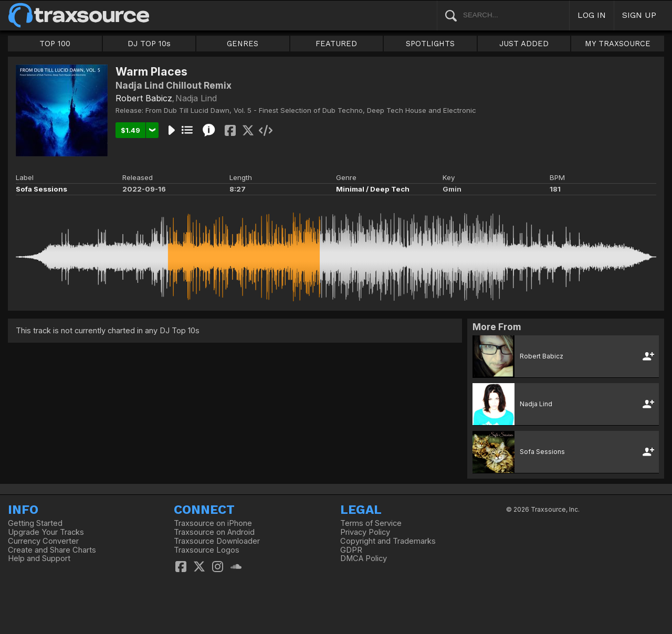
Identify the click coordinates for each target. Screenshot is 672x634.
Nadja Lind (196, 98)
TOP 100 (55, 44)
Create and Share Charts (52, 550)
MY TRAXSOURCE (618, 44)
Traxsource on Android (214, 532)
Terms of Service (371, 523)
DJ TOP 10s (149, 44)
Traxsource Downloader (217, 541)
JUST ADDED (524, 44)
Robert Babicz (144, 98)
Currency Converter (43, 541)
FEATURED (336, 44)
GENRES (243, 44)
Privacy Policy (365, 532)
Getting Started (35, 523)
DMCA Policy (364, 558)
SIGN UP (639, 15)
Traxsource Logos (207, 550)
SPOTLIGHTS (430, 44)
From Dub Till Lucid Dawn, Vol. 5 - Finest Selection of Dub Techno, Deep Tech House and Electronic (311, 110)
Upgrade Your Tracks (46, 532)
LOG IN (592, 15)
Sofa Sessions (41, 189)
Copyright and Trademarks (388, 541)
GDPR (351, 550)
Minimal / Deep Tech (373, 189)
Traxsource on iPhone (213, 523)
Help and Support (39, 558)
